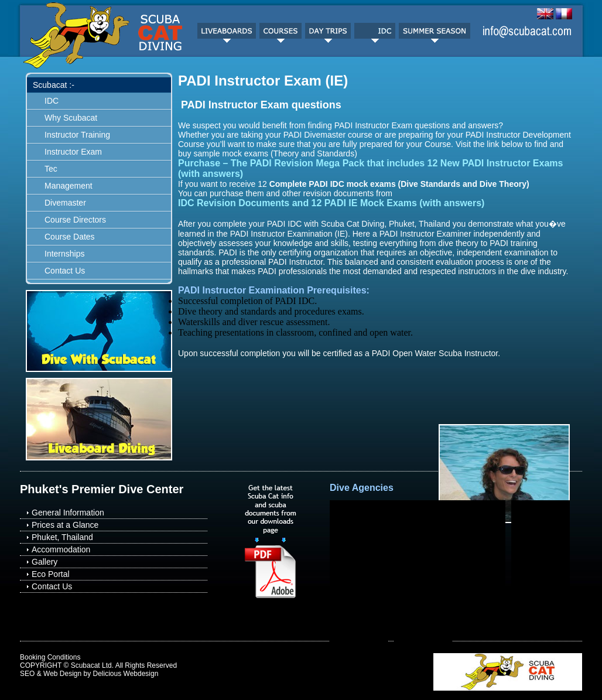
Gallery (45, 562)
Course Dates (70, 237)
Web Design (62, 674)
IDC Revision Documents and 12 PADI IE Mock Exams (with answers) (331, 203)
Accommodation (61, 549)
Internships (64, 254)
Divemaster (65, 203)
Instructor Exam (73, 152)
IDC (52, 101)
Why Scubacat (71, 118)
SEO (27, 674)
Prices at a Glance (65, 525)
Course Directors (75, 220)
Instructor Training (77, 135)
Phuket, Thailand (62, 537)
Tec (51, 169)
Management (69, 186)
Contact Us (65, 271)
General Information (68, 513)
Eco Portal (51, 574)
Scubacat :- (54, 85)
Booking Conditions (50, 657)
